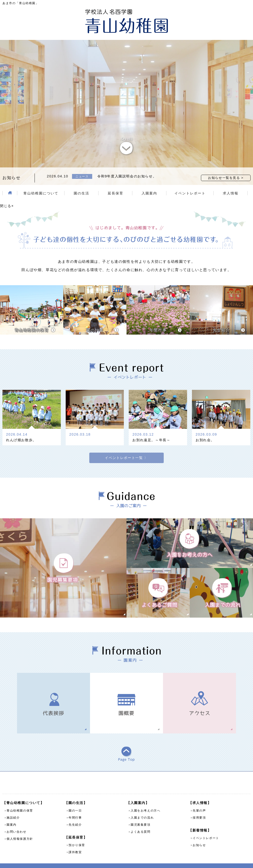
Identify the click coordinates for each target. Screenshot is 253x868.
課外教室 (75, 844)
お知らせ (199, 837)
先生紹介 (75, 816)
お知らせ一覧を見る (224, 168)
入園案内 (149, 183)
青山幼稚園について (41, 183)
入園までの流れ (142, 809)
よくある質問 (141, 823)
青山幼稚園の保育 (20, 802)
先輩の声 (199, 802)
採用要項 (199, 809)
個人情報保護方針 (20, 831)
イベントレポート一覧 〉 (126, 442)
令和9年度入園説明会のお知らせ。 (127, 166)
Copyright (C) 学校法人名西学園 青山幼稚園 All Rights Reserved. (126, 861)
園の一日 (75, 802)
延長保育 (116, 183)
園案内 (12, 816)
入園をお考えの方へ (145, 802)
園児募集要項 (141, 816)
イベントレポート (190, 183)
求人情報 (231, 183)
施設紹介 (13, 809)
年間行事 (75, 809)
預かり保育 (77, 837)
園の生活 (81, 183)
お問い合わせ (17, 823)
